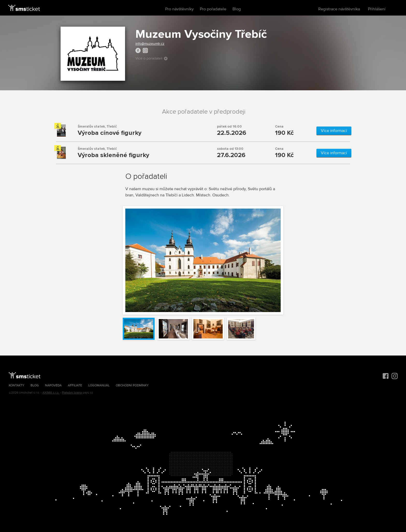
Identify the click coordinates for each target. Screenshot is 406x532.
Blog (237, 9)
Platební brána (72, 393)
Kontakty (17, 385)
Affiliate (75, 385)
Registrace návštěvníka (339, 9)
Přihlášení (377, 9)
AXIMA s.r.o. (51, 393)
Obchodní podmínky (132, 385)
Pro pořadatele (213, 9)
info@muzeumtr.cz (150, 44)
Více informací (334, 131)
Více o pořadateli (151, 58)
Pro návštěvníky (179, 9)
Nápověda (53, 385)
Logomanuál (99, 385)
